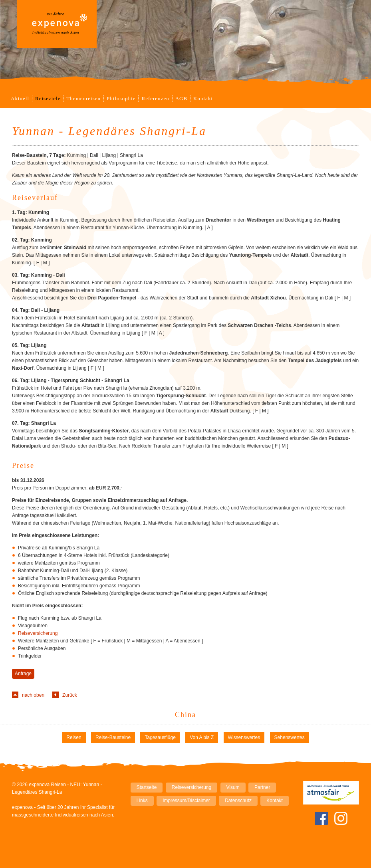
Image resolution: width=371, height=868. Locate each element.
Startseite (147, 787)
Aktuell (20, 98)
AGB (181, 98)
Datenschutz (238, 801)
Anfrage (23, 674)
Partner (262, 787)
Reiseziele (48, 98)
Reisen (74, 737)
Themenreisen (83, 98)
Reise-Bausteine (113, 737)
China (185, 715)
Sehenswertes (290, 737)
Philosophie (121, 98)
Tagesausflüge (160, 737)
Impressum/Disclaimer (186, 801)
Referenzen (155, 98)
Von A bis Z (202, 737)
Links (142, 801)
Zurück (70, 695)
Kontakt (203, 98)
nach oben (33, 695)
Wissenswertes (244, 737)
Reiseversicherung (38, 633)
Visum (233, 787)
